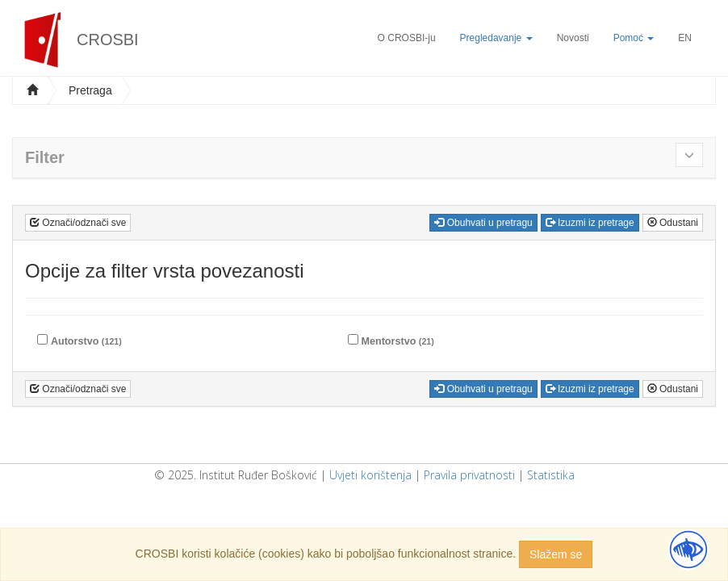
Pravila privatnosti (469, 475)
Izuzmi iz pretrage (590, 223)
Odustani (673, 223)
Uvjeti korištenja (370, 475)
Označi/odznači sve (78, 223)
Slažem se (556, 554)
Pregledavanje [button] (496, 38)
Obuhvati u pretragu (483, 223)
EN (685, 38)
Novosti (573, 38)
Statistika (551, 475)
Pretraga (90, 90)
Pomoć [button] (634, 38)
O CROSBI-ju (407, 38)
